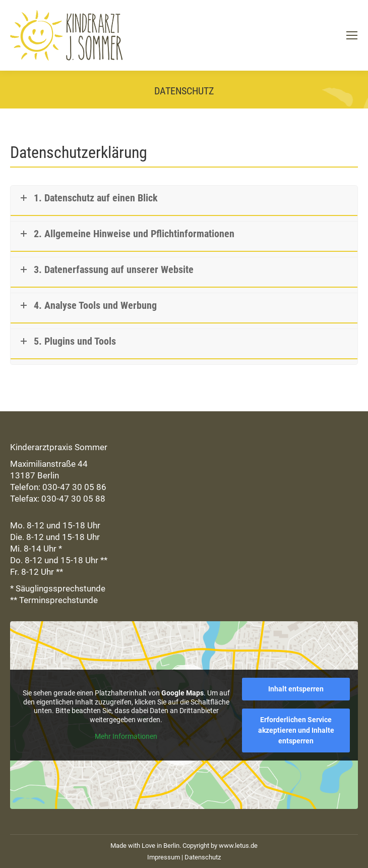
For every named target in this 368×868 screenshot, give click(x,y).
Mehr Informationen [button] (126, 736)
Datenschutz (203, 857)
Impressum (164, 857)
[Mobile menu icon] (352, 35)
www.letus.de (238, 846)
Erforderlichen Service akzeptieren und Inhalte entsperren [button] (296, 730)
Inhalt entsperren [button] (296, 689)
